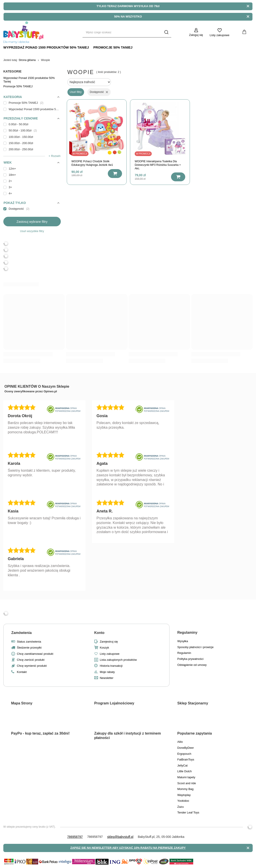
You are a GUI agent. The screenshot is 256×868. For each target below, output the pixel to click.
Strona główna (27, 60)
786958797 (75, 837)
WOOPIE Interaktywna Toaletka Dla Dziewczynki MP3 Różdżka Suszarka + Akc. (158, 165)
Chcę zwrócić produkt (31, 660)
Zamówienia (22, 633)
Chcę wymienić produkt (32, 666)
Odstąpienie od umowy (192, 665)
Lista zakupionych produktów (118, 660)
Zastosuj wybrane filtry (32, 222)
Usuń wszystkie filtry (32, 231)
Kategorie (12, 71)
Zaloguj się (196, 35)
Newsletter (107, 678)
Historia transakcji (111, 666)
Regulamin (184, 653)
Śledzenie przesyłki (29, 648)
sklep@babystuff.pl (120, 837)
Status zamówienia (29, 642)
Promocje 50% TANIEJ (113, 47)
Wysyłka (183, 641)
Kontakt (22, 672)
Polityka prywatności (190, 659)
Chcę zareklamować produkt (35, 654)
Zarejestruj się (109, 642)
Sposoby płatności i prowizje (195, 647)
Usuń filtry (76, 92)
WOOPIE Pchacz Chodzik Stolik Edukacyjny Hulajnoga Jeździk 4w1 (92, 163)
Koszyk (104, 648)
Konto (99, 633)
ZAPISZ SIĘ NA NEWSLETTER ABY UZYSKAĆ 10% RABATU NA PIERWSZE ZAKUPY (128, 848)
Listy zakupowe (220, 35)
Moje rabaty (107, 672)
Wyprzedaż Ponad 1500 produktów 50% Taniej (46, 47)
